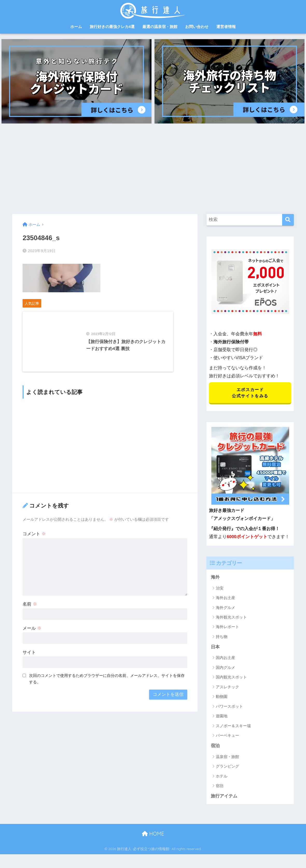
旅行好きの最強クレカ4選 (112, 27)
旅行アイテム (224, 797)
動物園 (222, 697)
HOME (153, 835)
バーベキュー (227, 736)
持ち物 (222, 637)
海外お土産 (225, 598)
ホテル (222, 777)
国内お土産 (225, 659)
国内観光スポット (231, 678)
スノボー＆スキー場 (233, 727)
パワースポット (229, 707)
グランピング (227, 767)
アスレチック (227, 688)
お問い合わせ (197, 27)
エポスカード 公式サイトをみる (250, 393)
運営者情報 (226, 27)
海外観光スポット (231, 618)
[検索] (288, 220)
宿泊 (215, 747)
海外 (215, 578)
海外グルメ (225, 608)
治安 (220, 589)
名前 (30, 610)
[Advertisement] (153, 169)
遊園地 (222, 717)
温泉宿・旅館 (227, 758)
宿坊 (220, 787)
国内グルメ (225, 668)
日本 (215, 648)
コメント (34, 540)
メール (32, 634)
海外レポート (227, 627)
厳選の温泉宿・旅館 (160, 27)
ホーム (76, 27)
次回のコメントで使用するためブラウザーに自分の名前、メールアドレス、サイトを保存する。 (107, 684)
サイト (29, 658)
